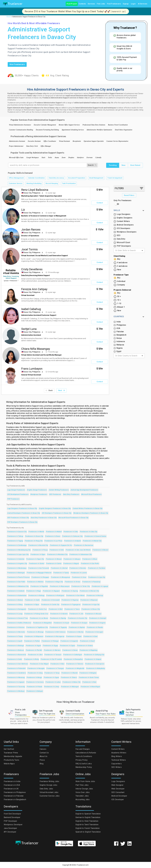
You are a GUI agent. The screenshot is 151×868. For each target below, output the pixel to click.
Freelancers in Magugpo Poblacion (39, 573)
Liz (23, 210)
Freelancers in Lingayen (16, 682)
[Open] (142, 250)
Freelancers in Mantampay (17, 568)
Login (133, 4)
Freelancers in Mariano (52, 650)
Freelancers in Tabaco (69, 678)
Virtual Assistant (64, 141)
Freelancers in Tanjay (15, 637)
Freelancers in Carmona (35, 682)
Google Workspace (33, 158)
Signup (126, 4)
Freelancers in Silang (15, 605)
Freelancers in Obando (69, 673)
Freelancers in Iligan (38, 555)
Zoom (64, 158)
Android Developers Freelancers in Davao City (23, 513)
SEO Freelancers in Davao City (18, 518)
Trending (113, 165)
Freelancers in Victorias (16, 627)
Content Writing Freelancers (59, 490)
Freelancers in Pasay (40, 550)
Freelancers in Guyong (70, 591)
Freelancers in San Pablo (16, 582)
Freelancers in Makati (54, 532)
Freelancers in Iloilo (57, 550)
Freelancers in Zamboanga (17, 545)
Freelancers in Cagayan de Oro (61, 545)
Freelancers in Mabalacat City (18, 586)
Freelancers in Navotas (78, 568)
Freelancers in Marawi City (89, 591)
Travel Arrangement (115, 178)
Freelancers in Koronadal (51, 600)
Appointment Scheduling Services (73, 130)
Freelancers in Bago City (54, 582)
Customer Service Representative (117, 141)
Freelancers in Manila (36, 532)
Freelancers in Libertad (59, 568)
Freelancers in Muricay (95, 596)
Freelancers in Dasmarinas (84, 545)
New (124, 165)
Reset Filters (129, 195)
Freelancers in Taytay (61, 573)
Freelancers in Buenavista (17, 655)
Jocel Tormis (29, 249)
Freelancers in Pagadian (39, 586)
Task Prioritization (69, 184)
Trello (50, 158)
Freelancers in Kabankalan (17, 596)
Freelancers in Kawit (87, 641)
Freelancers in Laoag (15, 614)
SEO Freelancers (55, 494)
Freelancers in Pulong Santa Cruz (36, 614)
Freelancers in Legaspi (100, 586)
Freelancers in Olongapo (40, 577)
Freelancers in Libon (35, 655)
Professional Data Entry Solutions (94, 125)
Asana (57, 158)
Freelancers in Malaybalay (95, 668)
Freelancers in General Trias (17, 618)
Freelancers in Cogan (51, 678)
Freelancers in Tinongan (55, 668)
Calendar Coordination (36, 178)
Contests (82, 4)
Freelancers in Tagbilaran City (37, 627)
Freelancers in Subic (15, 659)
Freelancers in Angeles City (17, 564)
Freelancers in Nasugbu (36, 668)
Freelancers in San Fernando (39, 568)
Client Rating (119, 256)
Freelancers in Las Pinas (53, 541)
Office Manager (46, 146)
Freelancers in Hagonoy (70, 600)
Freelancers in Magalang (88, 650)
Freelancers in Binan (90, 559)
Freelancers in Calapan (93, 659)
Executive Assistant (34, 141)
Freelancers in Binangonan (60, 577)
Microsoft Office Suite (16, 158)
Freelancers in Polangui (50, 641)
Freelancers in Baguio (71, 564)
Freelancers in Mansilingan (90, 687)
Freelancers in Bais (57, 664)
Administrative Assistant (17, 141)
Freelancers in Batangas (16, 573)
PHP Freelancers (13, 499)
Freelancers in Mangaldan (42, 623)
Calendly (98, 158)
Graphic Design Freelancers (37, 490)
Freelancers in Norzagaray (55, 637)
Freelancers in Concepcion (95, 664)
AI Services (143, 4)
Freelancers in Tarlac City (81, 586)
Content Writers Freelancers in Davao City (87, 509)
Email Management (96, 178)
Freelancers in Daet (90, 637)
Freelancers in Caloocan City (72, 536)
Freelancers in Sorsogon (94, 632)
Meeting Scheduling (34, 184)
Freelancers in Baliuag (36, 596)
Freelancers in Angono (97, 623)
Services (91, 4)
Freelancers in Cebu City (88, 532)
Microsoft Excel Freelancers (91, 494)
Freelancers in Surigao (79, 623)
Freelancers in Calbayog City (94, 655)
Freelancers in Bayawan (89, 600)
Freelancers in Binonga (35, 632)
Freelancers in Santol (36, 564)
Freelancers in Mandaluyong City (19, 550)
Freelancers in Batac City (71, 682)
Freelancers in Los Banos (39, 618)
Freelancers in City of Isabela (51, 659)
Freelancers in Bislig (31, 659)
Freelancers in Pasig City (34, 541)
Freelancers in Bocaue (93, 614)
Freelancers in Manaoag (16, 678)
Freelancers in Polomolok (16, 668)
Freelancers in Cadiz (32, 600)
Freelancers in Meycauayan (60, 586)
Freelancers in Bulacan (15, 650)
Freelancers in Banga (34, 678)
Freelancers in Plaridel (34, 650)
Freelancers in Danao (70, 650)
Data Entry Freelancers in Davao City (44, 518)
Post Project (72, 4)
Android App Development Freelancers (84, 490)
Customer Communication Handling (21, 130)
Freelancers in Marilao (75, 632)
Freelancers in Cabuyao (72, 559)
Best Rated (135, 165)
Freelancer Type (121, 275)
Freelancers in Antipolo (72, 541)
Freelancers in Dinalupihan (73, 659)
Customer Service (16, 184)
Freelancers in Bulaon (15, 600)
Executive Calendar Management (45, 125)
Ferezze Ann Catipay (34, 289)
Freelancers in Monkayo (16, 691)
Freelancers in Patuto (34, 687)
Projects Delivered (122, 290)
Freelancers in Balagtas (88, 673)
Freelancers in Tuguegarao (71, 605)
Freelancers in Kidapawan (34, 637)
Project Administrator (16, 146)
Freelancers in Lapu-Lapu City (18, 555)
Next (62, 390)
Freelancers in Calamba (16, 559)
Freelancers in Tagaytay (58, 627)
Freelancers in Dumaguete (17, 609)
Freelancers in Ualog (35, 673)
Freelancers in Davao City (34, 536)
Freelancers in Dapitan (77, 627)
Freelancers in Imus (79, 577)
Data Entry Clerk (32, 146)
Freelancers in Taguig (15, 541)
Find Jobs (101, 4)
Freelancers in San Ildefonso (18, 664)
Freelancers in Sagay (50, 646)
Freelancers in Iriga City (91, 605)
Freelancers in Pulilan (32, 641)
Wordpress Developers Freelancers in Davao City (91, 513)
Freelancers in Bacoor (100, 550)
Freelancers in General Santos (95, 536)
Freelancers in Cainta (54, 564)
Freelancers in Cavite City (50, 605)
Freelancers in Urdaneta (59, 614)
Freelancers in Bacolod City (38, 545)
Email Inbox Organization (124, 130)
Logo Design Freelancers (16, 490)
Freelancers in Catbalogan (72, 655)
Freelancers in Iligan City (35, 559)
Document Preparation (77, 178)
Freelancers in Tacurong (16, 687)
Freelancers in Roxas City (91, 609)
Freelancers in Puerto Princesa (18, 577)
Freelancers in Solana (85, 646)
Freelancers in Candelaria (16, 673)
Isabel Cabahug (31, 309)
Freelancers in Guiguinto (69, 641)
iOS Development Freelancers (18, 494)
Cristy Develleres (32, 269)
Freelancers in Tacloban (97, 568)
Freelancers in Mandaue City (57, 555)
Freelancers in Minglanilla (75, 668)
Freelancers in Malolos (35, 582)
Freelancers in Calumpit (98, 618)
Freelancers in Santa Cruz (37, 609)
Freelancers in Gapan (74, 637)
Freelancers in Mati (56, 609)
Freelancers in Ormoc (72, 582)
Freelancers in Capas (67, 646)
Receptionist (77, 141)
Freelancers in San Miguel (39, 664)
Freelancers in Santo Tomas (89, 678)
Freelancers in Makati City (92, 541)
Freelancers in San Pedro (90, 564)
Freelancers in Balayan (35, 691)
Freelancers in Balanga (15, 646)
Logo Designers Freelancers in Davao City (22, 509)
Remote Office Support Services (69, 125)
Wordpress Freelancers (39, 494)
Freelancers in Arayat (61, 623)
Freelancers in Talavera (75, 664)
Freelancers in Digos (32, 605)
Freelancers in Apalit (15, 641)
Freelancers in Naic (89, 682)
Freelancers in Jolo (76, 614)
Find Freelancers (114, 4)
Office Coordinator (50, 141)
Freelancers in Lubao (53, 682)
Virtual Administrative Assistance (20, 125)
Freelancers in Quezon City (17, 532)
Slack (43, 158)
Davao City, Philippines (32, 193)
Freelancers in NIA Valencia (55, 632)
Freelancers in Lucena (79, 573)
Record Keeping (52, 184)
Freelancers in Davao (53, 536)
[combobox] (127, 250)
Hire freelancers (17, 64)
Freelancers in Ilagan (33, 646)
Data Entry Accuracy (56, 178)
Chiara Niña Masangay (36, 349)
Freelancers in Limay (51, 687)
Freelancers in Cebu (71, 532)
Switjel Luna (29, 329)
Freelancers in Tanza (72, 609)
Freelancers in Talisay (15, 536)
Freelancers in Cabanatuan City (81, 555)
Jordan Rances (31, 230)
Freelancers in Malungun (70, 687)
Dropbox (71, 158)
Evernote (90, 158)
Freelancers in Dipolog (58, 618)
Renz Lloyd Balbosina (35, 190)
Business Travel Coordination (118, 125)
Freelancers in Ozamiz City (78, 618)
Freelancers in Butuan (54, 559)
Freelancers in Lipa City (97, 577)
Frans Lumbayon (32, 369)
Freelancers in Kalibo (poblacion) (19, 623)
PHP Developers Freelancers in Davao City (22, 522)
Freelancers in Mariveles (16, 632)
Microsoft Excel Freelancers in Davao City (73, 518)
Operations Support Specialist (94, 141)
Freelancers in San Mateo (75, 596)
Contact (100, 203)
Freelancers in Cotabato (16, 591)
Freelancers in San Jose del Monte (78, 550)
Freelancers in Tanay (52, 673)
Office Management (16, 178)
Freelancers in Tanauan (53, 655)
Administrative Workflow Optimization (99, 130)
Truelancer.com (83, 865)
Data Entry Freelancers (71, 494)
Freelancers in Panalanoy (91, 582)
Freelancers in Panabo (95, 627)
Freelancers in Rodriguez (55, 596)
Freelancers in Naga (34, 591)
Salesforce (80, 158)
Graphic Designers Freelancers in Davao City (55, 509)
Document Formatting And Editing (47, 130)
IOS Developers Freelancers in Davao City (57, 513)
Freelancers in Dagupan (51, 591)
